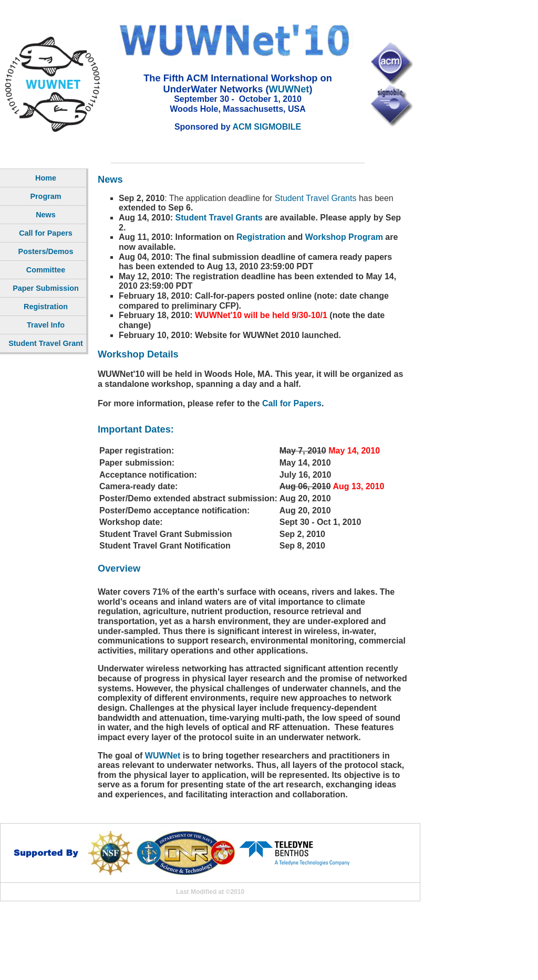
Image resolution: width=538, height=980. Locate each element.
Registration (261, 237)
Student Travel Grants (316, 198)
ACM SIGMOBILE (267, 127)
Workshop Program (344, 237)
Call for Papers (292, 403)
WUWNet (289, 89)
